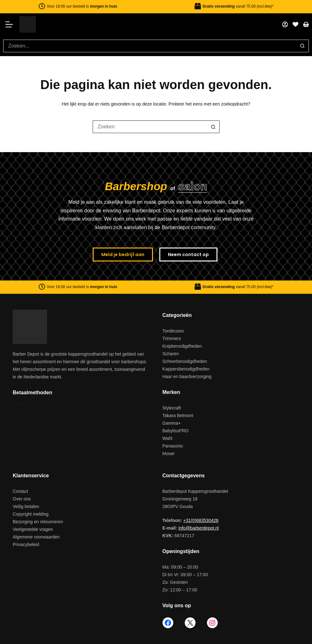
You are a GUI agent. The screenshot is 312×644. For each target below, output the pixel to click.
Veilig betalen (26, 506)
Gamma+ (172, 423)
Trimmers (172, 338)
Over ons (22, 499)
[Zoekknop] (302, 46)
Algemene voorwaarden (36, 537)
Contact (20, 491)
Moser (169, 454)
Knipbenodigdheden (182, 346)
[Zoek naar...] (150, 46)
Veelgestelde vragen (33, 529)
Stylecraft (172, 408)
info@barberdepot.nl (199, 528)
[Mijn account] (285, 24)
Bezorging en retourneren (38, 522)
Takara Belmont (178, 415)
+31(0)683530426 (201, 520)
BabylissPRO (176, 431)
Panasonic (173, 446)
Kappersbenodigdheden (186, 369)
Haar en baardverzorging (187, 377)
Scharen (171, 354)
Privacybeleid (26, 544)
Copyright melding (31, 514)
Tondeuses (173, 331)
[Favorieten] (295, 24)
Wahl (167, 438)
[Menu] (11, 24)
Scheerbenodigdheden (185, 361)
